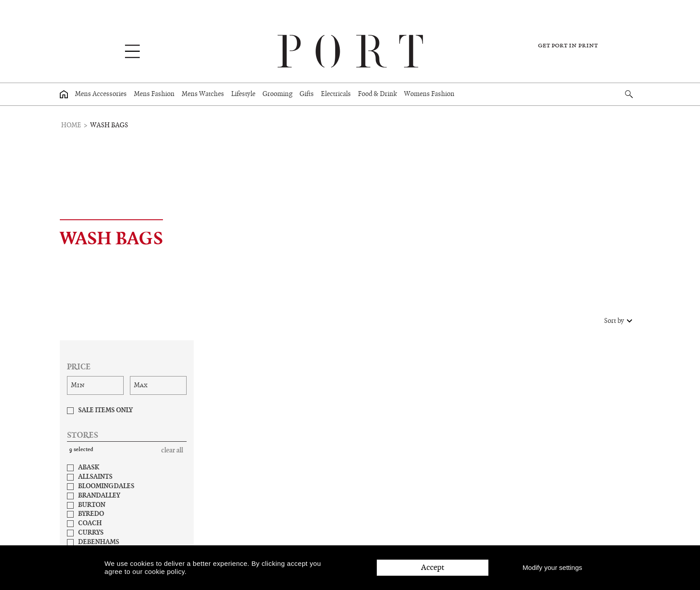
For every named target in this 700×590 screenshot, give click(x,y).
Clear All (172, 451)
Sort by (619, 321)
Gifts (307, 94)
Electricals (336, 94)
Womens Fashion (429, 94)
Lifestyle (243, 94)
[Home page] (64, 94)
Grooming (277, 94)
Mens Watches (203, 94)
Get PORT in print (568, 46)
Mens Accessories (101, 94)
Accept (433, 567)
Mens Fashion (154, 94)
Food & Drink (377, 94)
